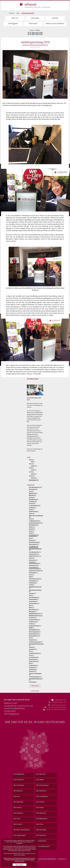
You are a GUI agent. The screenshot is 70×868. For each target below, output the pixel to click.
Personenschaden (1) (35, 620)
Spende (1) (32, 647)
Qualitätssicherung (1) (35, 626)
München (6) (32, 495)
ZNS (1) (31, 663)
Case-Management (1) (35, 552)
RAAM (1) (31, 628)
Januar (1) (34, 470)
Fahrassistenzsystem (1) (35, 579)
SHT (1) (31, 638)
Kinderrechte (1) (33, 602)
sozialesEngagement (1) (35, 677)
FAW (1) (31, 577)
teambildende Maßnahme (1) (36, 679)
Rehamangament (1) (34, 634)
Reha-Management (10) (35, 487)
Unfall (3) (31, 510)
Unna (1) (31, 655)
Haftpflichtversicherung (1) (35, 588)
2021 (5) (31, 464)
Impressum (62, 859)
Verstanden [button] (20, 865)
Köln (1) (31, 606)
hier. (15, 241)
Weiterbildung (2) (34, 525)
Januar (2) (34, 474)
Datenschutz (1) (33, 560)
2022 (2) (31, 460)
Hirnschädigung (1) (34, 597)
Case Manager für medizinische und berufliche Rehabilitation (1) (35, 548)
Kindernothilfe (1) (34, 599)
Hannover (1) (32, 593)
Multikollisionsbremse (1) (36, 614)
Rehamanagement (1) (35, 632)
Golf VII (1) (32, 585)
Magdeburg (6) (33, 493)
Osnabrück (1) (33, 618)
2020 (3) (31, 468)
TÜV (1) (31, 651)
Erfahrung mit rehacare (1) (36, 571)
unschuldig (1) (33, 682)
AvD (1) (31, 538)
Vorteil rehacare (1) (34, 661)
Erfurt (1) (31, 575)
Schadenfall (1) (33, 640)
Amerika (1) (32, 529)
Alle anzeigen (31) (34, 480)
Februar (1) (34, 466)
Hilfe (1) (31, 595)
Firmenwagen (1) (33, 581)
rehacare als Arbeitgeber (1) (35, 674)
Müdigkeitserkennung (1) (36, 616)
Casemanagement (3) (35, 506)
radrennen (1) (33, 672)
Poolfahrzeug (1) (33, 622)
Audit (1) (31, 533)
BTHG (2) (31, 519)
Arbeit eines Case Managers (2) (36, 516)
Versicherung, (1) (33, 659)
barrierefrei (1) (33, 667)
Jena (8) (31, 491)
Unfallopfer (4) (33, 502)
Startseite (12, 13)
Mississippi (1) (33, 612)
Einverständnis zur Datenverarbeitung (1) (35, 568)
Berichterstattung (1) (34, 542)
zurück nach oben (35, 691)
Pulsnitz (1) (32, 624)
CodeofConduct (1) (34, 554)
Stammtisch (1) (33, 649)
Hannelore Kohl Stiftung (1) (35, 591)
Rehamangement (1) (34, 636)
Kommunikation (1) (34, 604)
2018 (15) (32, 476)
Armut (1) (32, 531)
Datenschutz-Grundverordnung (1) (35, 563)
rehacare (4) (32, 504)
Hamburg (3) (32, 508)
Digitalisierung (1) (34, 565)
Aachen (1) (32, 527)
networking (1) (33, 670)
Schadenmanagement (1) (36, 642)
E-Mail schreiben (35, 686)
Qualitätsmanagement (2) (36, 523)
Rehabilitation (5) (34, 499)
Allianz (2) (32, 514)
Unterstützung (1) (34, 657)
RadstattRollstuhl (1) (34, 630)
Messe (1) (32, 608)
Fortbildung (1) (33, 583)
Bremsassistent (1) (34, 544)
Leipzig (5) (32, 497)
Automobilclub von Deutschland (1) (34, 536)
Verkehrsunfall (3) (34, 512)
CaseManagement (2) (35, 521)
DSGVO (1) (32, 558)
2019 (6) (31, 472)
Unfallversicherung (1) (35, 653)
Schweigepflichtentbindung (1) (36, 645)
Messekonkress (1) (34, 610)
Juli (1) (33, 462)
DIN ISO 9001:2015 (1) (35, 556)
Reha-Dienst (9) (33, 489)
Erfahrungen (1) (33, 573)
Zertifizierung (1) (34, 665)
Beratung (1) (32, 540)
